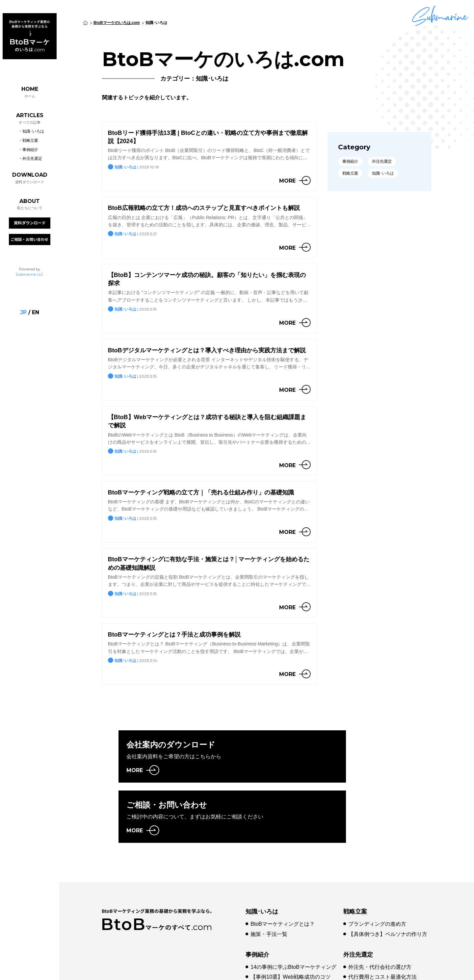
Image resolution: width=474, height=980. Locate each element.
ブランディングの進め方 (377, 872)
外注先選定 (358, 903)
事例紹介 (257, 903)
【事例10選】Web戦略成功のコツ (290, 925)
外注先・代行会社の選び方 (380, 915)
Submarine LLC (29, 269)
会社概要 (171, 968)
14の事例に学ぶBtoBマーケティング (293, 915)
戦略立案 (355, 860)
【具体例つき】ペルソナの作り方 (388, 882)
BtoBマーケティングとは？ (283, 872)
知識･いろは (262, 860)
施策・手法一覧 (269, 882)
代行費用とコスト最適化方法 (382, 925)
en (36, 308)
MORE (135, 770)
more (287, 181)
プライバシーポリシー (219, 968)
